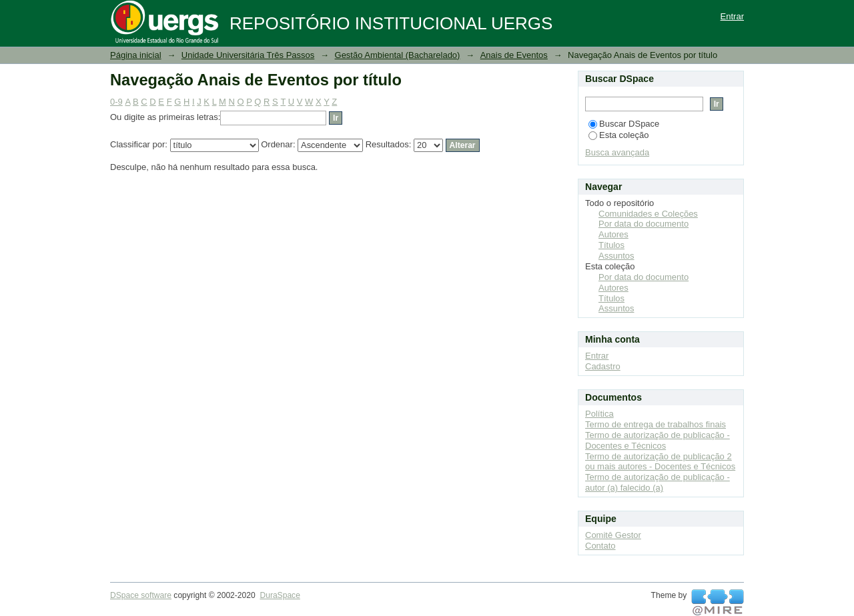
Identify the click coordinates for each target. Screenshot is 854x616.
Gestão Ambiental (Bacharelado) (398, 55)
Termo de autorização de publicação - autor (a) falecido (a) (658, 482)
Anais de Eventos (514, 55)
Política (599, 414)
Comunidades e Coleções (648, 214)
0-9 (116, 102)
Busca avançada (617, 152)
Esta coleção (618, 135)
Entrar (732, 16)
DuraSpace (280, 595)
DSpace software (141, 595)
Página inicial (136, 55)
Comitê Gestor (613, 535)
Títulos (611, 245)
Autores (613, 234)
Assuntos (616, 256)
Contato (600, 546)
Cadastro (603, 366)
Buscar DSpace (624, 124)
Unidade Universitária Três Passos (248, 55)
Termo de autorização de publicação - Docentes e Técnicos (658, 440)
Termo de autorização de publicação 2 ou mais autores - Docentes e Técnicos (660, 462)
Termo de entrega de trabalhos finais (656, 424)
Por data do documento (644, 224)
